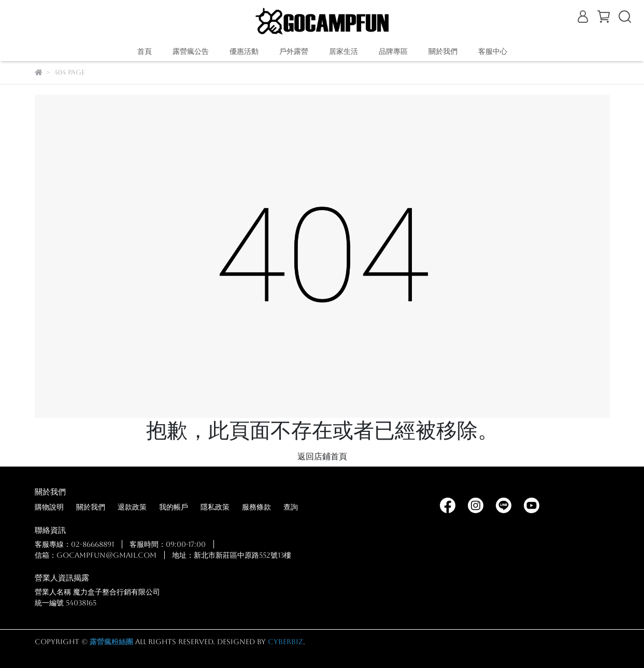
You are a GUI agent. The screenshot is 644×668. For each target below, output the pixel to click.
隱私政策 (215, 507)
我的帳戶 (174, 507)
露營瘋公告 (191, 51)
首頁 (145, 51)
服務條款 (256, 507)
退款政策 (132, 507)
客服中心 (493, 51)
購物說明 (49, 507)
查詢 (291, 507)
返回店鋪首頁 (322, 456)
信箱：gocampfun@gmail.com (96, 555)
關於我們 (91, 507)
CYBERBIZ (285, 642)
